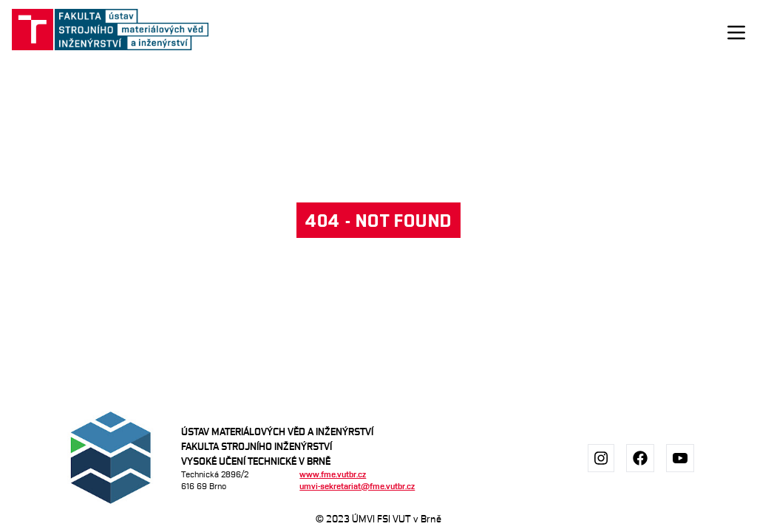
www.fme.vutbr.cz (333, 474)
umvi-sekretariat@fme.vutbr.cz (357, 486)
